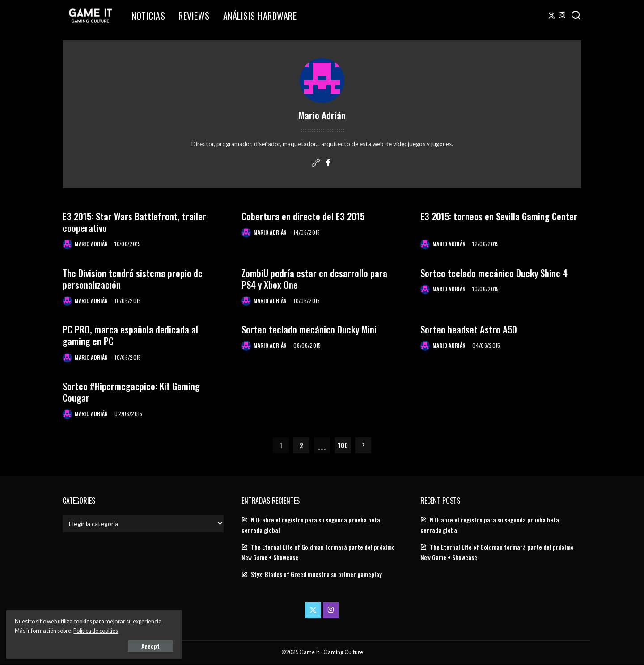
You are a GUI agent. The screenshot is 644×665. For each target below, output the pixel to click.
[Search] (576, 16)
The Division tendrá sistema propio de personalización (133, 279)
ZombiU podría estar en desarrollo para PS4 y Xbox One (315, 279)
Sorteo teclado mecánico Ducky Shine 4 (494, 273)
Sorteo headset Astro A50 (469, 330)
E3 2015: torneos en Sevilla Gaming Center (500, 216)
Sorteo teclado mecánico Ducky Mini (309, 330)
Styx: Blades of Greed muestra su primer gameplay (316, 575)
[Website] (316, 163)
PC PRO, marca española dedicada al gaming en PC (130, 335)
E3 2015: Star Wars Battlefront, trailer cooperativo (135, 222)
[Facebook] (328, 163)
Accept (109, 646)
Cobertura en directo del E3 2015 (303, 216)
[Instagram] (562, 16)
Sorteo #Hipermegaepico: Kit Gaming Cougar (132, 392)
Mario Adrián (92, 244)
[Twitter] (552, 16)
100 (343, 446)
